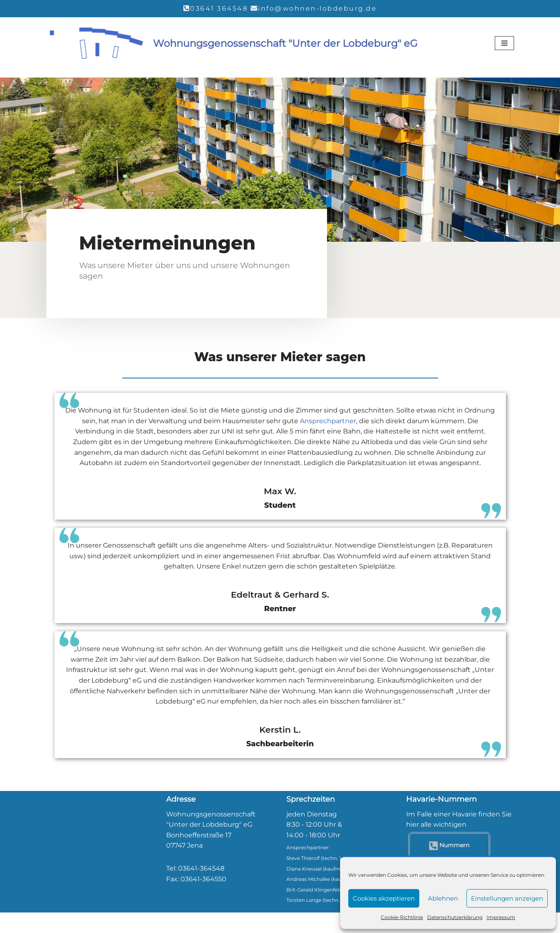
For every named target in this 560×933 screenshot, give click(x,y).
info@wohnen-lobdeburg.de (317, 8)
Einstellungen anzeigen (507, 898)
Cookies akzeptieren (384, 898)
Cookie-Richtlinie (402, 917)
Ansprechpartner (328, 421)
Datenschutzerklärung (455, 917)
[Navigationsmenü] (504, 43)
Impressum (501, 917)
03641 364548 (219, 8)
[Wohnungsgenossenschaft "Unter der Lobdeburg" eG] (232, 44)
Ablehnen (443, 898)
